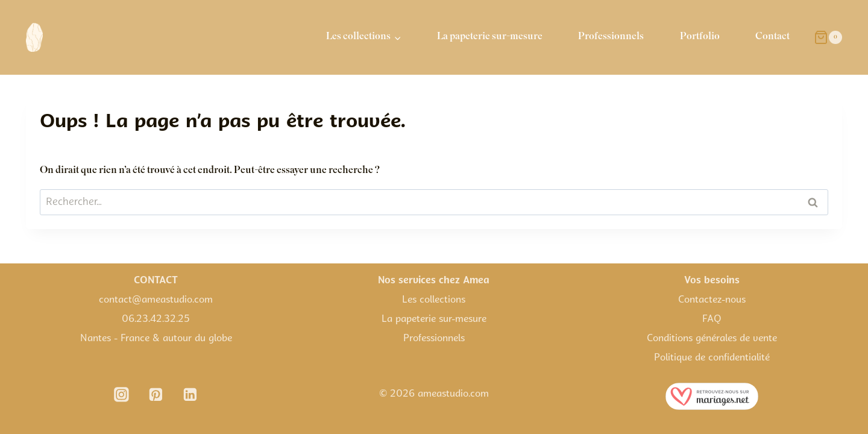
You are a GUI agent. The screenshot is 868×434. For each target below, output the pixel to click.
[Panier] (828, 37)
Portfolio (700, 37)
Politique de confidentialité (712, 358)
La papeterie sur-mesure (490, 37)
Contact (772, 37)
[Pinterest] (156, 395)
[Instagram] (122, 395)
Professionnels (611, 37)
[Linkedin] (190, 395)
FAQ (712, 319)
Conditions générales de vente (712, 339)
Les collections (434, 300)
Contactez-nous (712, 300)
